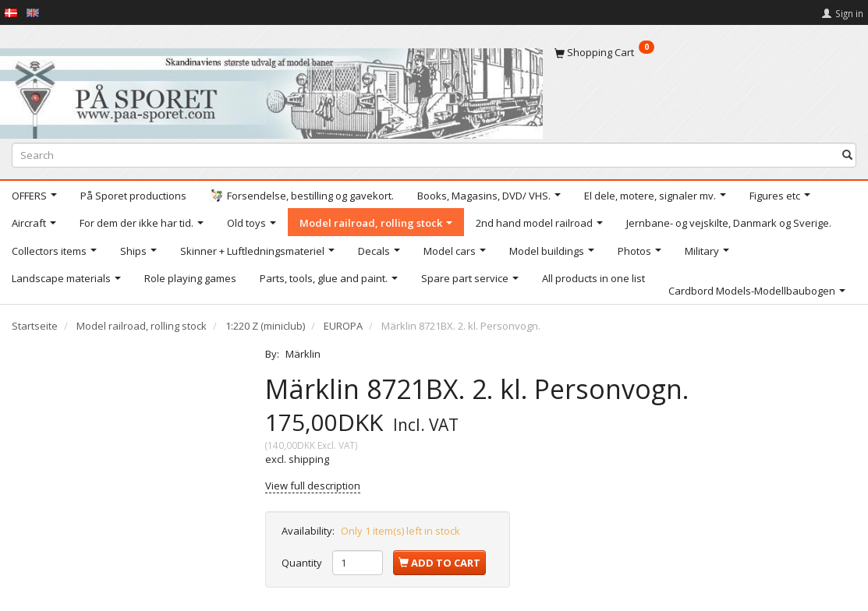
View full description (313, 486)
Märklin (303, 354)
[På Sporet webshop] (271, 90)
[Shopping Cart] (705, 52)
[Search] (847, 155)
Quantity (303, 563)
